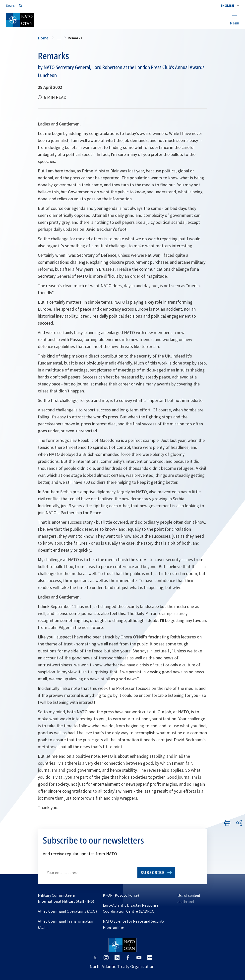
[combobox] (230, 5)
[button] (230, 5)
